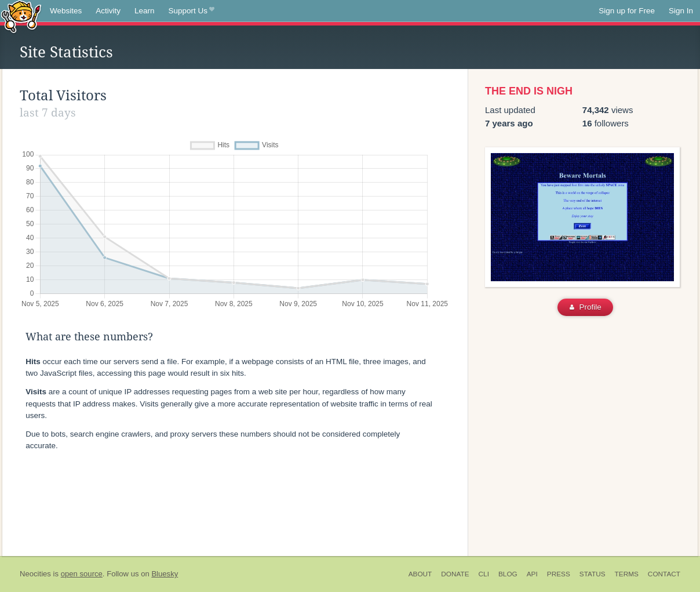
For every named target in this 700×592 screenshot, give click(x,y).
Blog (508, 574)
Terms (627, 574)
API (532, 574)
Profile (586, 307)
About (420, 574)
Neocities (35, 574)
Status (593, 574)
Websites (66, 11)
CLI (484, 574)
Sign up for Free (627, 11)
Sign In (681, 11)
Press (559, 574)
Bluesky (165, 574)
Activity (108, 11)
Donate (455, 574)
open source (82, 574)
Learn (145, 11)
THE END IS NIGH (529, 91)
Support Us (192, 11)
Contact (664, 574)
